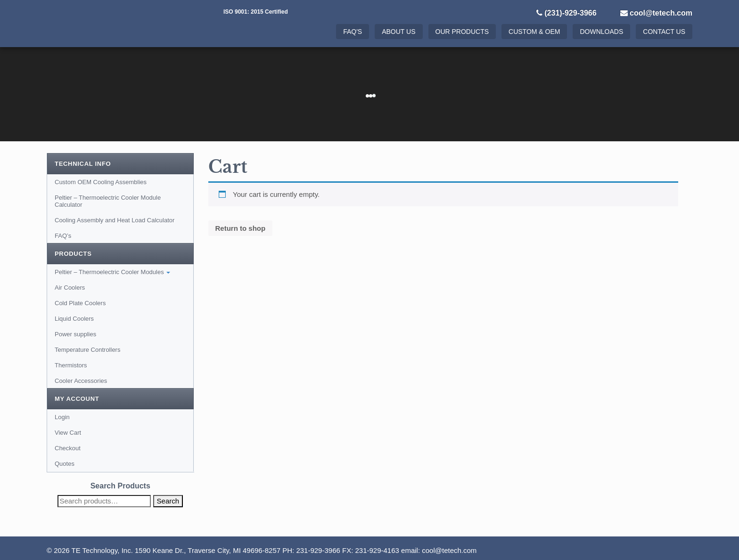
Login (62, 417)
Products (73, 254)
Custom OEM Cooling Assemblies (101, 182)
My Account (77, 399)
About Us (398, 32)
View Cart (68, 433)
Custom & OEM (534, 32)
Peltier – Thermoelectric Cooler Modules (112, 272)
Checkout (68, 448)
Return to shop (241, 228)
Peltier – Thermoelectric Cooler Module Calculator (108, 201)
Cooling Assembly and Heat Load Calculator (115, 220)
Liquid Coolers (74, 319)
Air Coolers (70, 288)
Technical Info (83, 164)
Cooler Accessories (81, 381)
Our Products (462, 32)
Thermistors (71, 365)
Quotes (65, 464)
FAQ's (353, 32)
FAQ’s (63, 236)
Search (168, 501)
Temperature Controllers (87, 350)
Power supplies (75, 334)
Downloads (601, 32)
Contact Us (664, 32)
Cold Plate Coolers (80, 303)
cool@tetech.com (661, 13)
